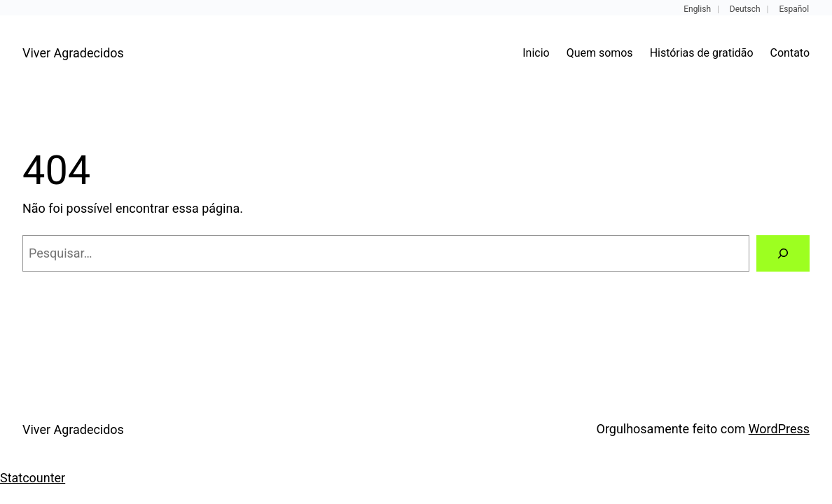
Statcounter (33, 478)
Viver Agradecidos (73, 53)
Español (794, 9)
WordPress (779, 429)
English (697, 9)
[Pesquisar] (783, 253)
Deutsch (745, 9)
